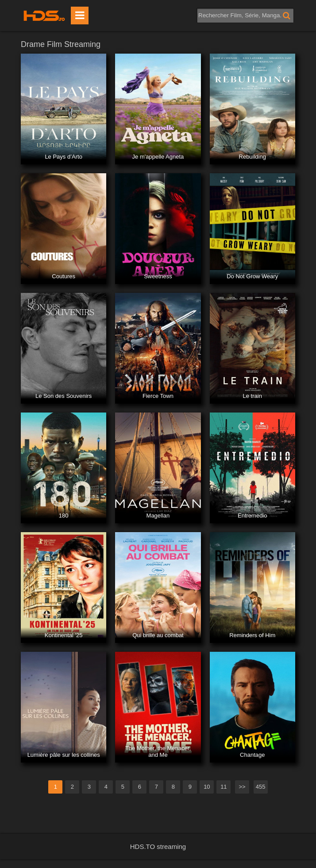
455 (261, 787)
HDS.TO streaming (158, 847)
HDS (44, 16)
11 (224, 787)
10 (207, 787)
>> (242, 787)
